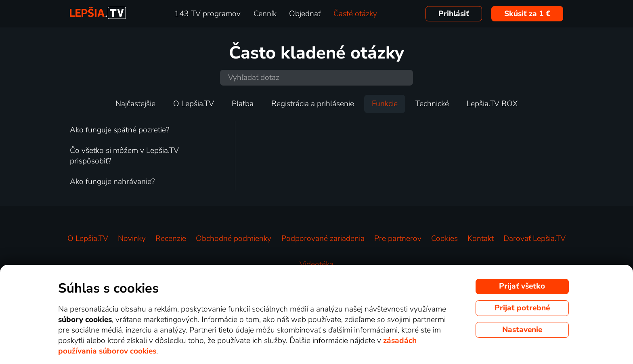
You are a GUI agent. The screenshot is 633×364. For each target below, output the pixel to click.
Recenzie (171, 238)
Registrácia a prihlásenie (313, 104)
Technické (432, 104)
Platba (243, 104)
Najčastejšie (135, 104)
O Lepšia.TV (194, 104)
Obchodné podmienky (234, 238)
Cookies (444, 238)
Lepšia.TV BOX (492, 104)
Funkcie (385, 104)
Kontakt (481, 238)
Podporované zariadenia (323, 238)
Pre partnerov (398, 238)
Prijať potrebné (522, 308)
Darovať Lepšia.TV (534, 238)
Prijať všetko (522, 286)
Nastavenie (522, 330)
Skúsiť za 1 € (527, 14)
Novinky (132, 238)
